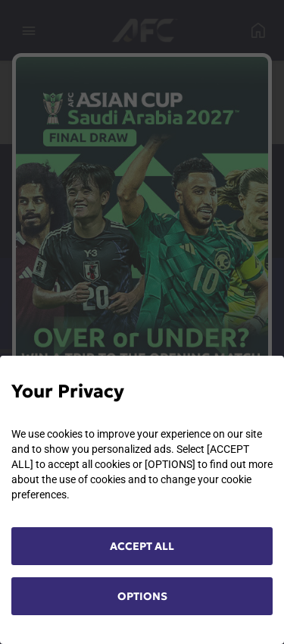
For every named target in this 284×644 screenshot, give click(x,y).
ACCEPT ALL (142, 546)
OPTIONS (142, 596)
